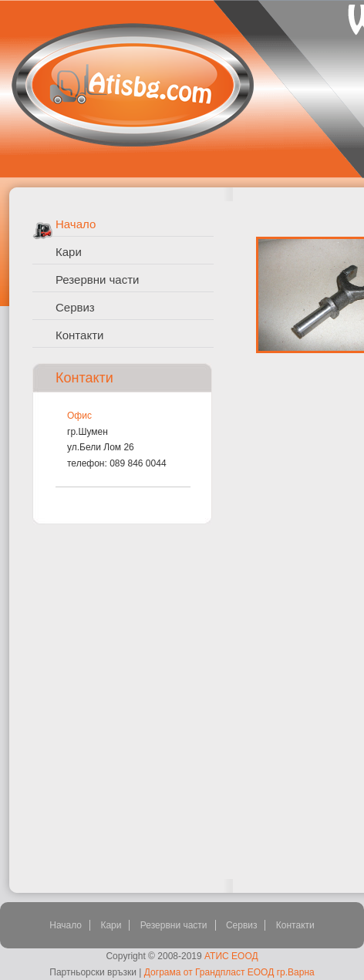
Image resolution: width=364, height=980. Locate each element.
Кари (69, 252)
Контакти (79, 335)
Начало (76, 224)
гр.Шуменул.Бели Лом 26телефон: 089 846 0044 (117, 448)
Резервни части (97, 280)
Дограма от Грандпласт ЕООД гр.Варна (229, 972)
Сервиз (75, 307)
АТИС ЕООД (231, 956)
